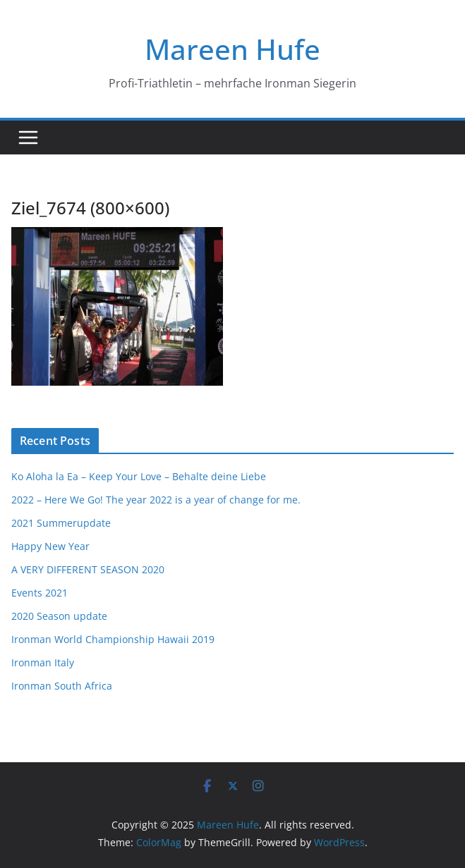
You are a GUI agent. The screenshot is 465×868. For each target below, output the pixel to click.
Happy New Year (50, 546)
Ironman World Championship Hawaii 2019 (113, 639)
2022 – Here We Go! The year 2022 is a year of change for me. (156, 500)
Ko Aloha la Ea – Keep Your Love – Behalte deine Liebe (139, 476)
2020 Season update (59, 616)
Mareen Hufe (232, 49)
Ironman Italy (43, 662)
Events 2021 (40, 593)
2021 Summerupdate (61, 523)
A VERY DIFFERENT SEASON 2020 (88, 569)
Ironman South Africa (62, 686)
